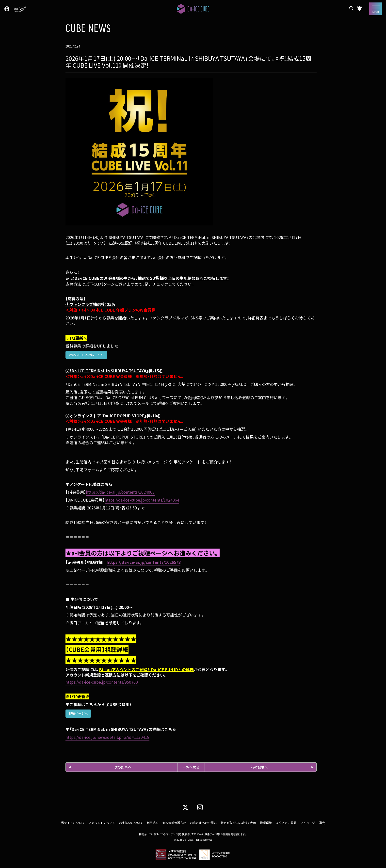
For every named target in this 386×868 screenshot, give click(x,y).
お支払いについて (131, 823)
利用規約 (153, 823)
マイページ (308, 823)
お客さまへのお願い (203, 823)
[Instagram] (200, 807)
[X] (185, 807)
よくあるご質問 (286, 823)
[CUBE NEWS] (359, 10)
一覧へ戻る (191, 767)
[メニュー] (376, 9)
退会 (322, 823)
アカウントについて (102, 823)
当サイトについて (73, 823)
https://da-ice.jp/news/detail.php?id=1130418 (107, 737)
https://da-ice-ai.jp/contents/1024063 (120, 492)
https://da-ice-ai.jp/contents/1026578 (144, 562)
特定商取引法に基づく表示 (238, 823)
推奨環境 (266, 823)
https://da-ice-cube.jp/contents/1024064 (142, 500)
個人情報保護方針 (174, 823)
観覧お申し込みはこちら (86, 355)
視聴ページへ (78, 713)
